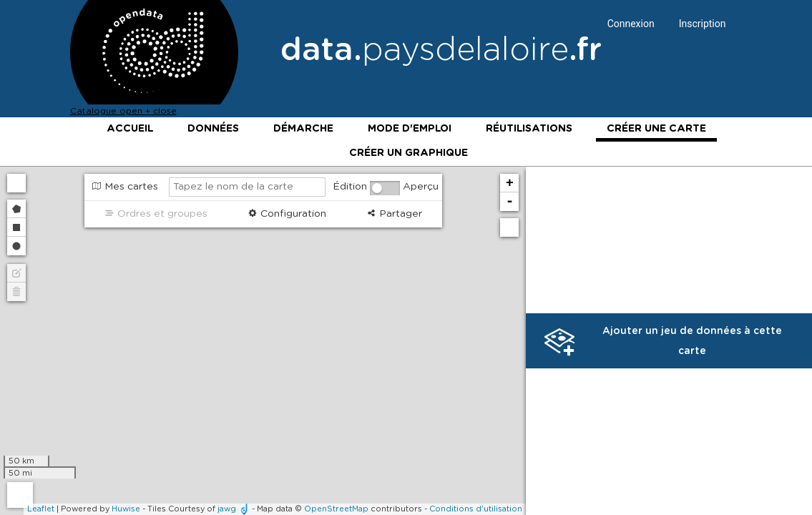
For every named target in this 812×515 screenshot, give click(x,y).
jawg (227, 509)
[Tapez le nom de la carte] (247, 187)
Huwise (126, 509)
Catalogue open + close (123, 111)
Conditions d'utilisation (476, 509)
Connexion (631, 24)
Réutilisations (529, 129)
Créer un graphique (409, 153)
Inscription (703, 24)
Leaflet (41, 509)
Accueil (130, 129)
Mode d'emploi (410, 129)
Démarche (303, 129)
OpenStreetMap (336, 509)
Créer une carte (656, 129)
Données (213, 129)
